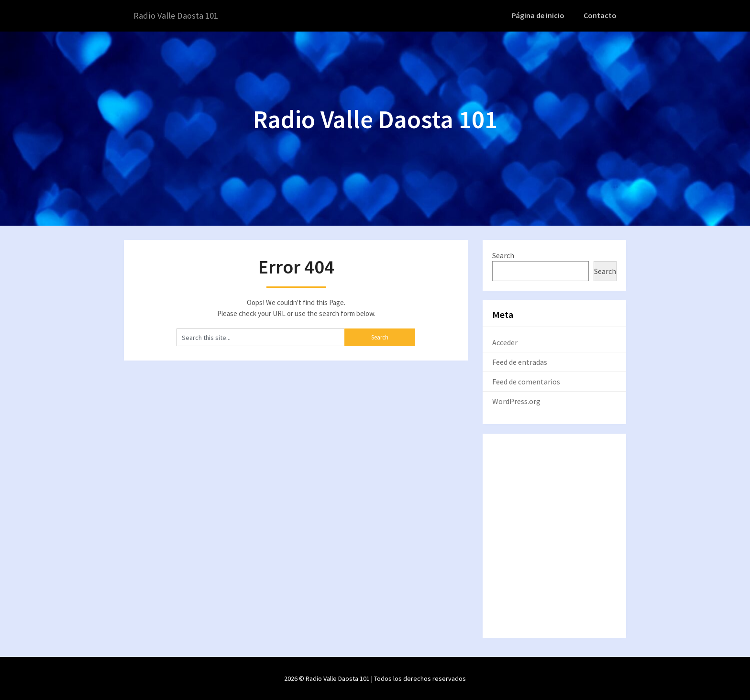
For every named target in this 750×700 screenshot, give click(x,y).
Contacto (601, 15)
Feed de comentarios (526, 381)
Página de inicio (541, 15)
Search (503, 255)
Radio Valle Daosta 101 (179, 16)
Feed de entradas (520, 361)
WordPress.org (516, 401)
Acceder (505, 342)
